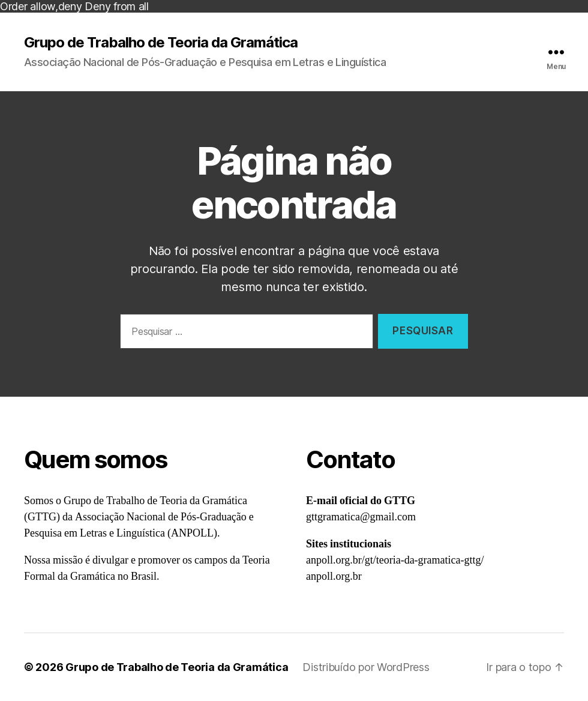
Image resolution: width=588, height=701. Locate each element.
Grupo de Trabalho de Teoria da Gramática (161, 43)
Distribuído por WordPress (366, 667)
